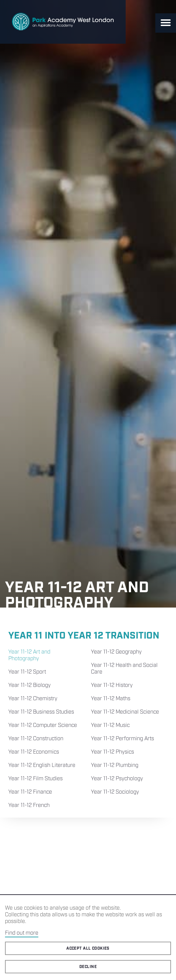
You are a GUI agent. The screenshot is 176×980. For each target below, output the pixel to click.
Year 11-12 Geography (116, 652)
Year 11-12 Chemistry (33, 699)
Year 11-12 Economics (34, 752)
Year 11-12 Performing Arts (122, 739)
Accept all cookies (88, 948)
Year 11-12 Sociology (115, 792)
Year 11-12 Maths (111, 699)
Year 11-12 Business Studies (41, 712)
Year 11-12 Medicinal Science (125, 712)
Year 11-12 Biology (29, 685)
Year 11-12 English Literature (42, 765)
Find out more (22, 933)
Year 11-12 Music (110, 725)
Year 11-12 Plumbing (115, 765)
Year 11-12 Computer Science (43, 725)
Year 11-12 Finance (30, 792)
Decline (88, 967)
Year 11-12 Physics (112, 752)
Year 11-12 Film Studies (35, 779)
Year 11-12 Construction (36, 739)
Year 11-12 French (29, 805)
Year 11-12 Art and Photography (29, 655)
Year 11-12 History (112, 685)
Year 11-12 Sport (27, 672)
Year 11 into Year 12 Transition (84, 636)
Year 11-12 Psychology (117, 779)
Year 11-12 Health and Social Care (124, 669)
